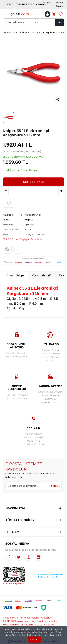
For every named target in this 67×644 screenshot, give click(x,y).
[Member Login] (47, 14)
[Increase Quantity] (61, 191)
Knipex (29, 220)
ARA (60, 22)
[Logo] (19, 14)
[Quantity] (33, 191)
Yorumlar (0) (42, 275)
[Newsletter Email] (27, 486)
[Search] (33, 22)
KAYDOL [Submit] (54, 486)
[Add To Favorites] (9, 203)
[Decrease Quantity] (6, 191)
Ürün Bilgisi (16, 275)
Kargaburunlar (33, 215)
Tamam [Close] (34, 639)
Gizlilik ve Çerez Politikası (24, 635)
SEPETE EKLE (34, 182)
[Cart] (54, 14)
